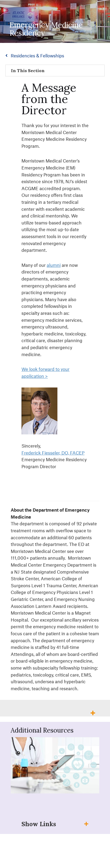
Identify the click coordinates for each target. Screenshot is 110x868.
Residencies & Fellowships (37, 56)
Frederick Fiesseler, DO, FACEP (53, 453)
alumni (54, 265)
